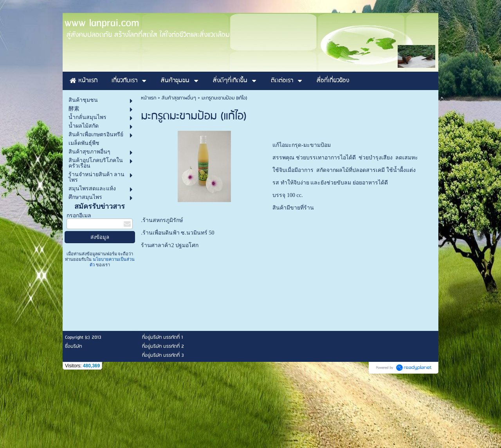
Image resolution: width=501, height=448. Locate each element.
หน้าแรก (149, 169)
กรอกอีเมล (79, 286)
